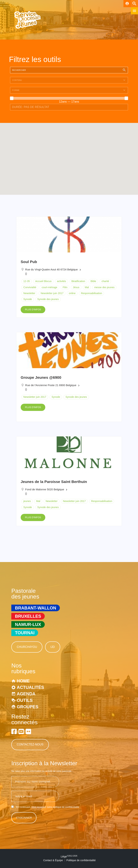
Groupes (27, 707)
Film (65, 287)
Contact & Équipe (53, 860)
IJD (53, 647)
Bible (93, 281)
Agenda (26, 694)
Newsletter (29, 293)
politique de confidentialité (66, 807)
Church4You (27, 647)
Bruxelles (28, 616)
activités (62, 281)
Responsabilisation (91, 293)
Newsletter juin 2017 (52, 293)
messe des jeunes (104, 287)
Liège (69, 857)
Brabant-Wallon (35, 608)
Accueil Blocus (43, 281)
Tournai (25, 633)
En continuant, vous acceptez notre (45, 807)
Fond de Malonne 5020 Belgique (45, 489)
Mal (87, 287)
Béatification (78, 281)
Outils (25, 700)
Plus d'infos (33, 309)
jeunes (27, 501)
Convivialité (30, 287)
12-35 (27, 281)
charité (105, 281)
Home (23, 681)
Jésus (76, 287)
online (72, 293)
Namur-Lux (28, 624)
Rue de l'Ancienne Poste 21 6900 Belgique (51, 385)
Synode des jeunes (48, 299)
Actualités (30, 687)
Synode (28, 299)
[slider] (12, 98)
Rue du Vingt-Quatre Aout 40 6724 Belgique (51, 269)
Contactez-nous (30, 744)
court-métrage (50, 287)
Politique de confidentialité (81, 860)
